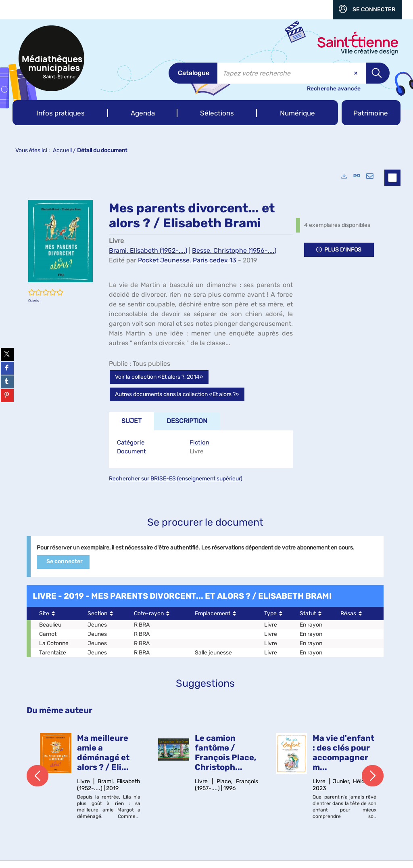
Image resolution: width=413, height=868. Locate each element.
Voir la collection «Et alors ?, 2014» (159, 377)
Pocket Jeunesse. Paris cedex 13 (187, 260)
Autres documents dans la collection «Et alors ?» (177, 394)
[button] (60, 113)
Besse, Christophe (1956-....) (234, 251)
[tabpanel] (201, 449)
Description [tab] (187, 421)
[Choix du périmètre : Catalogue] (193, 73)
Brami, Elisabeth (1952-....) (148, 251)
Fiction (199, 442)
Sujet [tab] (131, 421)
